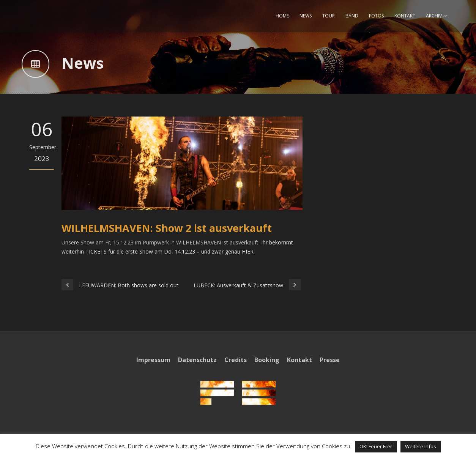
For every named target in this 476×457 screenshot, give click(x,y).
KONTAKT (405, 16)
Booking (267, 360)
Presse (330, 360)
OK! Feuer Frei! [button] (376, 446)
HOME (282, 16)
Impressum (153, 360)
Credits (236, 360)
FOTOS (376, 16)
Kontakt (299, 360)
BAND (352, 16)
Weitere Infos (421, 446)
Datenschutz (197, 360)
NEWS (306, 16)
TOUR (329, 16)
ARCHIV (434, 16)
